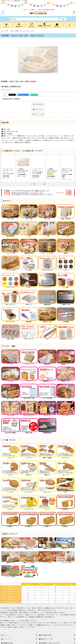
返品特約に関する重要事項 (11, 99)
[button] (3, 13)
